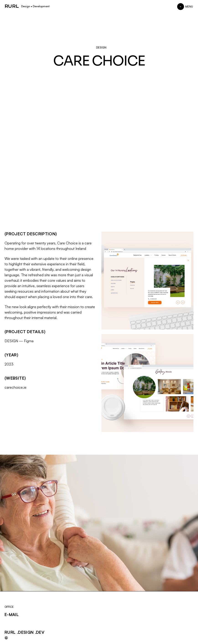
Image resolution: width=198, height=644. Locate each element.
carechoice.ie (15, 387)
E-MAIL (12, 614)
